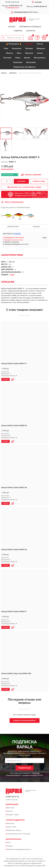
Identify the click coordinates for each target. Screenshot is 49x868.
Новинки (18, 31)
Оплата (10, 811)
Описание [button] (36, 227)
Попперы (29, 49)
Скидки (10, 846)
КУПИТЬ (6, 379)
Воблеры (29, 44)
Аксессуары (31, 62)
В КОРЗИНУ (21, 181)
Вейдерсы (41, 49)
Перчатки (29, 53)
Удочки (27, 58)
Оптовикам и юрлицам (30, 27)
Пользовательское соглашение (19, 834)
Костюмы (7, 58)
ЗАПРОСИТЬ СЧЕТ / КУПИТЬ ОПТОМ (24, 187)
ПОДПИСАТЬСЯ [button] (24, 768)
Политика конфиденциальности (19, 849)
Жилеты (10, 53)
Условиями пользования (30, 775)
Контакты (31, 31)
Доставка (11, 808)
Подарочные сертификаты (25, 67)
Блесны (40, 44)
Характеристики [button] (13, 227)
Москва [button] (17, 234)
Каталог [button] (12, 27)
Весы (19, 53)
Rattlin (12, 275)
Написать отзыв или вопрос (25, 721)
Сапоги (40, 53)
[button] (12, 7)
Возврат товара (13, 815)
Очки (6, 49)
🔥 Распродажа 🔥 (14, 44)
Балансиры (17, 49)
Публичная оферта (14, 830)
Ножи (18, 58)
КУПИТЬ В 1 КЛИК (39, 181)
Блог (9, 842)
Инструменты (40, 58)
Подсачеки (18, 62)
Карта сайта (12, 827)
